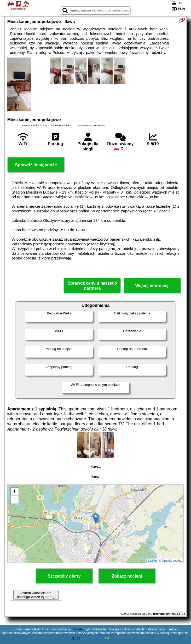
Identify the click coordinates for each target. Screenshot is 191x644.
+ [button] (15, 492)
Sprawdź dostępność (36, 165)
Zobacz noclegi (127, 576)
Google (77, 629)
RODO (76, 638)
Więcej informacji (152, 286)
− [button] (15, 500)
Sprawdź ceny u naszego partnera (92, 286)
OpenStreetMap (172, 561)
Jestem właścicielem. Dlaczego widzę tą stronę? (36, 595)
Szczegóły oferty (64, 576)
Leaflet (152, 561)
